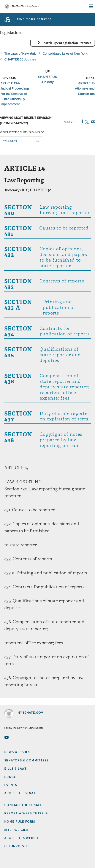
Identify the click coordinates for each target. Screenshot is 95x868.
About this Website (22, 838)
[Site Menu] (91, 6)
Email (92, 122)
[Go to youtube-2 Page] (7, 737)
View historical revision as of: (22, 133)
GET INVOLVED (17, 846)
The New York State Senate (25, 7)
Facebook (82, 121)
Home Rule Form (20, 822)
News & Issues (17, 752)
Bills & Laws (16, 769)
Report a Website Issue (26, 814)
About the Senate (21, 793)
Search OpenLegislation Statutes (66, 43)
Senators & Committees (26, 761)
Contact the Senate (23, 805)
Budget (11, 777)
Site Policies (16, 830)
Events (11, 785)
